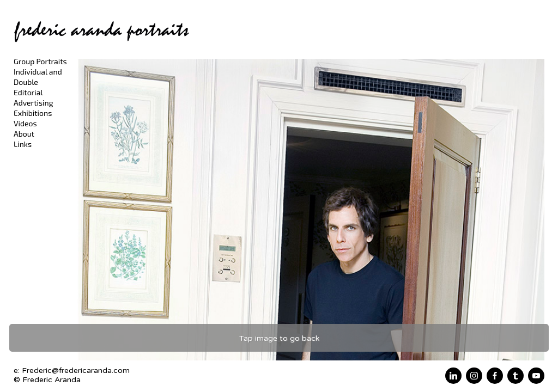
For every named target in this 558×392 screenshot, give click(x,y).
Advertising (34, 103)
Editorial (28, 92)
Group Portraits (40, 61)
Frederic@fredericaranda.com (76, 370)
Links (23, 144)
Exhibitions (33, 113)
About (24, 134)
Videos (25, 123)
